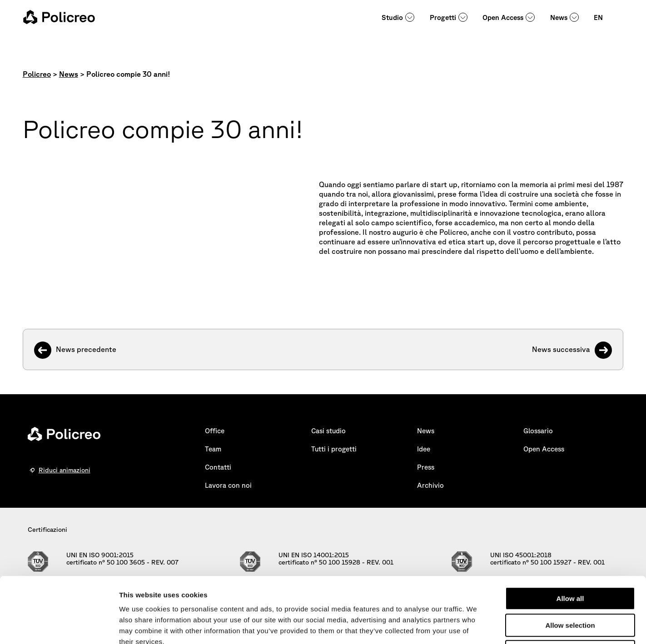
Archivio (430, 485)
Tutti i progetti (334, 449)
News (559, 17)
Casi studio (328, 431)
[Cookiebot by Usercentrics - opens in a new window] (59, 626)
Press (426, 467)
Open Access (503, 17)
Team (213, 449)
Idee (424, 449)
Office (215, 431)
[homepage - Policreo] (59, 17)
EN (598, 17)
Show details (477, 626)
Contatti (218, 467)
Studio (392, 17)
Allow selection (570, 560)
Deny (570, 586)
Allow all (570, 533)
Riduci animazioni (65, 470)
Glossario (538, 431)
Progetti (443, 17)
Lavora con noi (228, 485)
